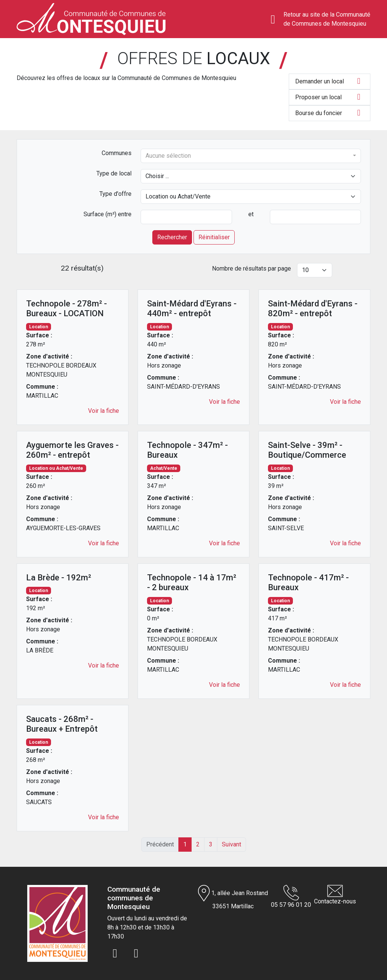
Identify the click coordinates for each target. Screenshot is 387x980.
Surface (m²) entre (108, 214)
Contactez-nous (335, 895)
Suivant (231, 844)
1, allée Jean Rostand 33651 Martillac (233, 897)
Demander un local (330, 81)
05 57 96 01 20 (291, 897)
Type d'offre (115, 194)
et (251, 214)
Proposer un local (330, 97)
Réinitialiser (214, 237)
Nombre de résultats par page (252, 268)
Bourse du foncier (330, 113)
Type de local (114, 173)
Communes (117, 153)
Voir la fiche (104, 411)
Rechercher (172, 237)
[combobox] (251, 156)
